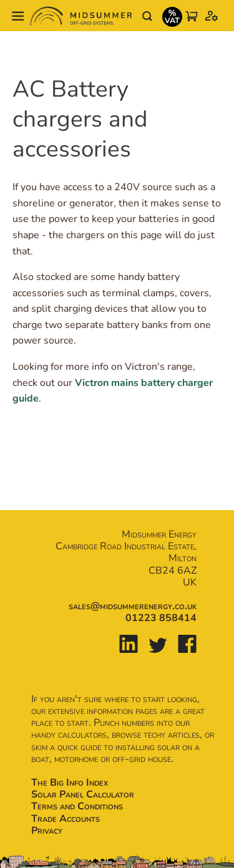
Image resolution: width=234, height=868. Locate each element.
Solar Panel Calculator (83, 794)
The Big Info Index (70, 783)
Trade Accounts (66, 819)
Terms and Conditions (77, 806)
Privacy (47, 831)
